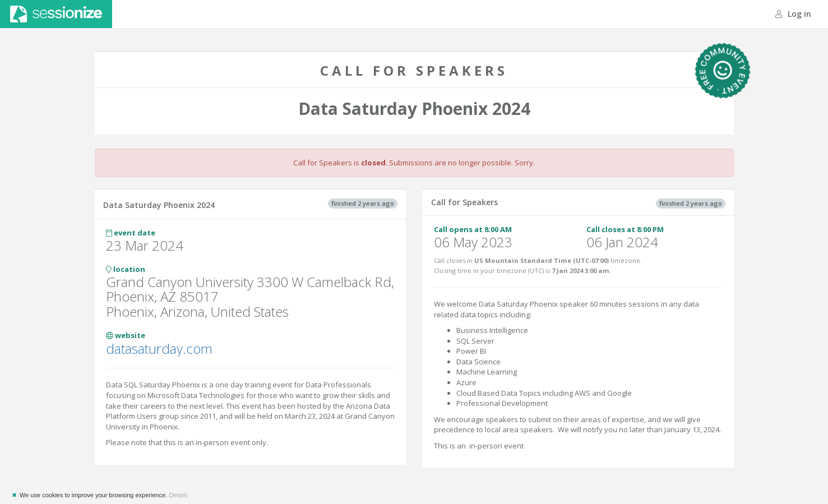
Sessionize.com (56, 14)
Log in (793, 14)
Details (178, 495)
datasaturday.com (159, 348)
